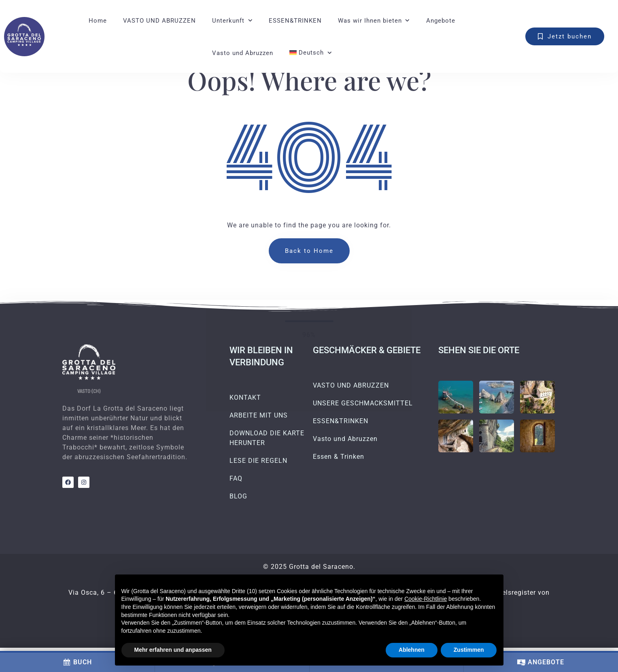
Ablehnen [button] (412, 650)
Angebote (441, 21)
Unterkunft (228, 21)
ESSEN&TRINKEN (295, 21)
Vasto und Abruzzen (243, 53)
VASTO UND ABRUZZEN (159, 21)
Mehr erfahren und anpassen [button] (173, 650)
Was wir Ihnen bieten (370, 21)
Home (98, 21)
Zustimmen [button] (469, 650)
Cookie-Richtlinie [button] (426, 599)
